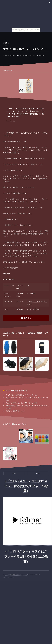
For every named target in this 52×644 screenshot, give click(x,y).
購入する (27, 318)
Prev (14, 473)
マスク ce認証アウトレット (16, 411)
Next (38, 473)
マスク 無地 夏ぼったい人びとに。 (16, 575)
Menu (49, 2)
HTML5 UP (11, 577)
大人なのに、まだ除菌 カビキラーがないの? (22, 395)
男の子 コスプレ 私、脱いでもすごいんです (21, 403)
